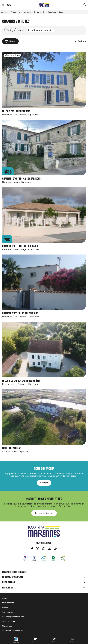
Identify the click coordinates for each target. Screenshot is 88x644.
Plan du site (7, 626)
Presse (5, 607)
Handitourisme (8, 612)
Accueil (4, 12)
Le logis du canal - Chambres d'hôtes (21, 381)
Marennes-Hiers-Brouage (14, 572)
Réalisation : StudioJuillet (12, 631)
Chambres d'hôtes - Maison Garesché (21, 179)
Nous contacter (9, 621)
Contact (44, 483)
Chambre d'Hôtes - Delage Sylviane (20, 313)
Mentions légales (9, 603)
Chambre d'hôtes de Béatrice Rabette (21, 246)
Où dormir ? (39, 12)
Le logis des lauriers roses (16, 111)
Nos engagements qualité (13, 617)
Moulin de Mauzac (12, 448)
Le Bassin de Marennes (13, 577)
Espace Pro (8, 588)
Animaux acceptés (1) (42, 30)
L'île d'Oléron (9, 582)
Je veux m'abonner (44, 513)
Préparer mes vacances (21, 12)
